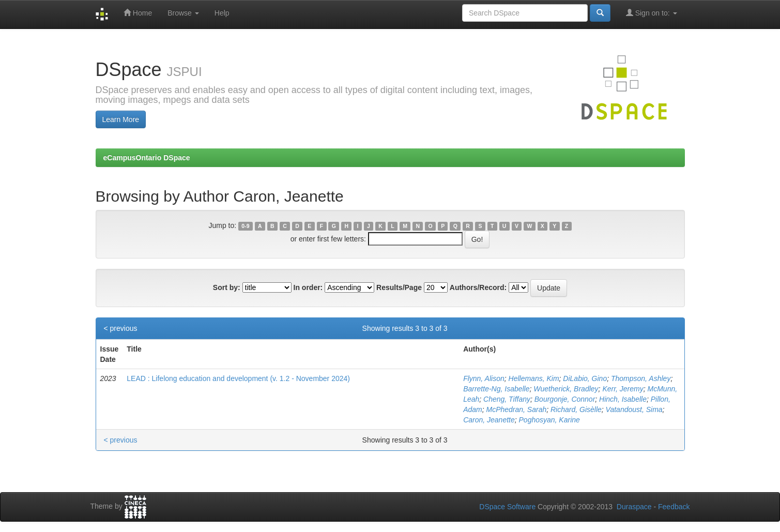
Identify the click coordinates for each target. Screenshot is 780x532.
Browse (183, 13)
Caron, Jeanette (489, 420)
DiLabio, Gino (585, 378)
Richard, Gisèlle (576, 409)
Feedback (674, 507)
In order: (308, 287)
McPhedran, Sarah (516, 409)
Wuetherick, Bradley (566, 389)
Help (222, 13)
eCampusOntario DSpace (147, 158)
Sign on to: (652, 13)
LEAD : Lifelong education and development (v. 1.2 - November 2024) (238, 378)
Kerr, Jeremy (623, 389)
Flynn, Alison (484, 378)
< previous (121, 328)
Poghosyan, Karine (549, 420)
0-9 (245, 226)
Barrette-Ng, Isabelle (496, 389)
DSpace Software (507, 507)
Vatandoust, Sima (634, 409)
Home (138, 13)
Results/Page (399, 287)
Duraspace (634, 507)
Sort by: (227, 287)
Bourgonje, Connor (565, 399)
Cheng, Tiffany (507, 399)
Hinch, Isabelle (623, 399)
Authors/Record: (478, 287)
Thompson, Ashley (641, 378)
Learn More (121, 119)
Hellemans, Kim (534, 378)
